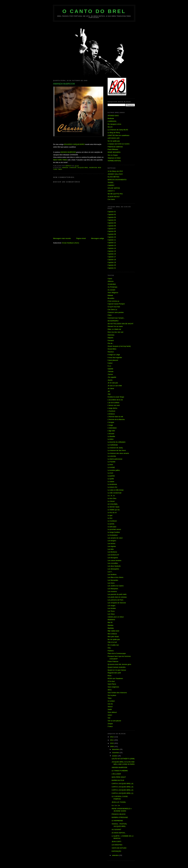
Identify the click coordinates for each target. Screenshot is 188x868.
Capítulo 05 (112, 223)
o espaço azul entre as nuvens (119, 144)
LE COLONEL (113, 504)
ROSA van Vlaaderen (115, 678)
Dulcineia (111, 335)
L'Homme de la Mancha (116, 419)
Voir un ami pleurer (114, 721)
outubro (115, 756)
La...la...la (111, 496)
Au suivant (111, 290)
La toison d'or (112, 487)
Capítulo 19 (112, 262)
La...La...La (116, 805)
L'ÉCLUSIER (116, 774)
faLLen (110, 127)
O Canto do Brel (94, 11)
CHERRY (111, 185)
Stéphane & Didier (114, 158)
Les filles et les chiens (115, 577)
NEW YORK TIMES (60, 160)
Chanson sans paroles (116, 312)
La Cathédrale (113, 445)
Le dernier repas (114, 507)
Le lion (110, 518)
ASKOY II (111, 191)
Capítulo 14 (112, 248)
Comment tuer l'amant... (116, 318)
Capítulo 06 (112, 226)
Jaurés (110, 380)
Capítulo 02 (112, 214)
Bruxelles (111, 298)
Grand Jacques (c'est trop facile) (119, 346)
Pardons (111, 651)
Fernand (111, 340)
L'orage (110, 425)
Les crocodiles (113, 563)
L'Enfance (111, 414)
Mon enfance (112, 634)
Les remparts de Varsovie (117, 603)
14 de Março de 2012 (115, 171)
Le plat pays (112, 527)
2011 (112, 740)
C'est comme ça (113, 301)
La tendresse (112, 484)
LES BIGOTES (117, 845)
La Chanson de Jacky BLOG (118, 130)
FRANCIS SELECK (119, 814)
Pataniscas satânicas (115, 147)
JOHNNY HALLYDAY (115, 174)
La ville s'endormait (114, 493)
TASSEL (111, 182)
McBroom (93, 168)
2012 (112, 737)
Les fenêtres (112, 574)
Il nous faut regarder (115, 357)
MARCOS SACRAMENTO (117, 180)
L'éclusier (111, 434)
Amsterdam (112, 284)
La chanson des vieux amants (118, 453)
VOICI (110, 715)
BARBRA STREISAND (120, 817)
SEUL (110, 690)
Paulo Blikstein (113, 149)
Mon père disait (113, 637)
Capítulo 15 (112, 251)
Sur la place (112, 695)
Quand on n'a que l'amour (117, 670)
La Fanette (111, 462)
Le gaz (110, 515)
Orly (109, 648)
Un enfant (111, 701)
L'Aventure (111, 411)
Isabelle (110, 369)
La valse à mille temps (116, 490)
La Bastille (111, 436)
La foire (110, 465)
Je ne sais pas (113, 383)
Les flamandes (113, 580)
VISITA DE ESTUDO (119, 848)
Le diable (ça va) (114, 510)
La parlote (111, 476)
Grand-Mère (112, 349)
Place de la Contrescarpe (117, 653)
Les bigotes (112, 546)
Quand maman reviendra (117, 667)
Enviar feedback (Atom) (71, 243)
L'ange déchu (112, 408)
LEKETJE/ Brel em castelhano (118, 135)
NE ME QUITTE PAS (115, 194)
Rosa (109, 676)
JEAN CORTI (116, 842)
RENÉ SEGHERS (114, 152)
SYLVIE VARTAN (114, 188)
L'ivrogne (111, 422)
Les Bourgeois (113, 558)
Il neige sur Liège (114, 355)
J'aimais (111, 371)
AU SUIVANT (116, 830)
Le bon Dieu (112, 498)
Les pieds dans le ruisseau (117, 597)
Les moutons (112, 591)
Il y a (109, 366)
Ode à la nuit (112, 642)
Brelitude (111, 118)
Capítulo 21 (112, 268)
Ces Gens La (112, 310)
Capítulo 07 (112, 229)
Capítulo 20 (112, 265)
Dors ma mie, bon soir (115, 332)
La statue (111, 482)
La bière (111, 439)
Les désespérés (113, 569)
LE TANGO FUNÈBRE (120, 771)
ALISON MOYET (114, 197)
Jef (109, 391)
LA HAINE (111, 467)
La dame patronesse (115, 459)
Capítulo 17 (112, 257)
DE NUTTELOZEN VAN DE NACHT (121, 324)
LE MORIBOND (117, 821)
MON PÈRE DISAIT (119, 777)
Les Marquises (113, 589)
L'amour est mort (114, 405)
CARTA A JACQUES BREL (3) (122, 787)
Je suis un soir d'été (115, 386)
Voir (109, 718)
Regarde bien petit (114, 673)
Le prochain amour (114, 529)
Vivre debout (112, 712)
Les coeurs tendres (114, 560)
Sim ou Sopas (113, 155)
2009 (112, 746)
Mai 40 (110, 622)
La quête (111, 479)
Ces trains (111, 199)
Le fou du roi (112, 513)
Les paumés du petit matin (117, 594)
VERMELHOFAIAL (114, 161)
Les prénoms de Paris (115, 600)
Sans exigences (113, 687)
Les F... (110, 572)
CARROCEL (112, 121)
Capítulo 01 (112, 212)
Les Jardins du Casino (116, 586)
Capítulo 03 (112, 217)
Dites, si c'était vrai (114, 329)
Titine (110, 698)
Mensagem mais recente (62, 238)
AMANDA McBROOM (68, 152)
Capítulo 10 (112, 237)
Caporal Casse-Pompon (116, 304)
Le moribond (112, 521)
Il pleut (110, 363)
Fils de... (111, 343)
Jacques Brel (83, 168)
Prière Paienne (113, 661)
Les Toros (111, 611)
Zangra (110, 724)
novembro (116, 753)
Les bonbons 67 (113, 555)
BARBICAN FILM (118, 780)
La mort (110, 473)
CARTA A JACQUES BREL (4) (122, 784)
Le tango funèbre (114, 532)
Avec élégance (113, 293)
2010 (112, 743)
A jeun (110, 279)
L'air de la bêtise (113, 403)
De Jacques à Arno (114, 124)
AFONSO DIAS (113, 116)
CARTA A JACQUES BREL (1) (122, 793)
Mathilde (111, 628)
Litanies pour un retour (116, 617)
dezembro (116, 749)
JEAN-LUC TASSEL (119, 802)
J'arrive (110, 374)
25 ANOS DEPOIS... (119, 833)
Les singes (111, 606)
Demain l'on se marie (115, 326)
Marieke (110, 625)
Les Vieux (111, 614)
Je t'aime (111, 388)
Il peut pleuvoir (113, 360)
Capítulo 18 (112, 260)
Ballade (110, 295)
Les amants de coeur (115, 538)
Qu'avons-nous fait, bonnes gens (119, 664)
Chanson (73, 168)
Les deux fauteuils (114, 566)
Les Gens (111, 583)
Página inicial (81, 238)
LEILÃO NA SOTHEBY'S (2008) (123, 759)
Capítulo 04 (112, 220)
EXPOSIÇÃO (116, 851)
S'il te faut (111, 681)
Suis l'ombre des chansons (117, 693)
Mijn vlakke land (113, 631)
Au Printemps (112, 287)
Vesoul (110, 707)
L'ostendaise (112, 428)
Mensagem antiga (98, 238)
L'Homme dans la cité (115, 417)
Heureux (111, 352)
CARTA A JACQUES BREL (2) (122, 790)
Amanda (65, 168)
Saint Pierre (112, 684)
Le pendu (111, 524)
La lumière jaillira (114, 470)
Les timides (112, 608)
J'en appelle (112, 377)
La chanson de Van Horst (117, 450)
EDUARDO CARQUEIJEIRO (74, 144)
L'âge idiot (111, 431)
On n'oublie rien (113, 645)
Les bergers (112, 541)
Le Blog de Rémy (114, 133)
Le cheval (111, 501)
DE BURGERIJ (113, 321)
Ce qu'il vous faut (114, 307)
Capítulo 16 (112, 254)
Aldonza (111, 281)
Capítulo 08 (112, 231)
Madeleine (111, 620)
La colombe (112, 456)
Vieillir (110, 709)
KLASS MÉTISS (113, 177)
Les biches (111, 543)
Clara (110, 315)
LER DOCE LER (114, 138)
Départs (110, 338)
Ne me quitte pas (114, 141)
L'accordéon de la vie (115, 400)
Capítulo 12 (112, 243)
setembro (116, 855)
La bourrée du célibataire (117, 442)
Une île (110, 704)
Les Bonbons (112, 552)
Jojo (109, 394)
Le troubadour (113, 535)
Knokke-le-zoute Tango (116, 397)
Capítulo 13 (112, 245)
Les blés (111, 549)
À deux (110, 726)
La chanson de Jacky (115, 448)
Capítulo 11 (112, 240)
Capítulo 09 (112, 234)
